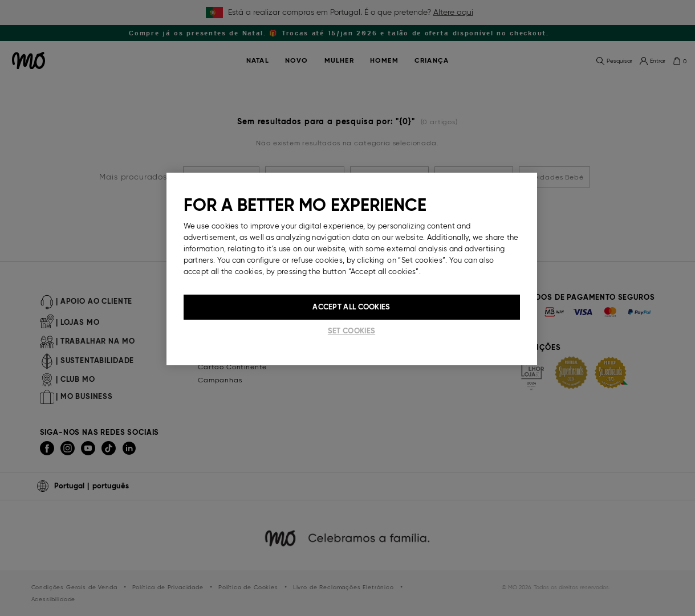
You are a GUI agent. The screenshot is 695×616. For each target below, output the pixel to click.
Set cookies (351, 331)
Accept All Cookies (351, 307)
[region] (352, 269)
